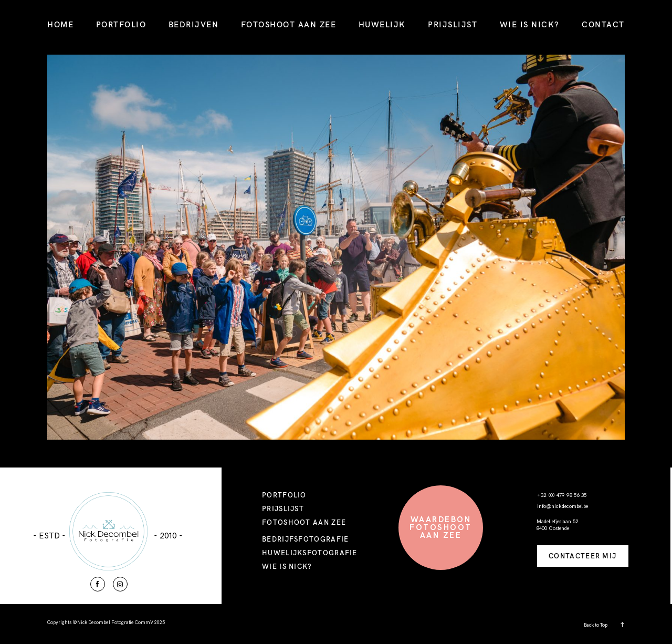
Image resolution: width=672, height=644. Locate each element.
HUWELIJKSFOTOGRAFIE (310, 553)
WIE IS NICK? (530, 24)
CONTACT (603, 24)
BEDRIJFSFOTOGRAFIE (305, 539)
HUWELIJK (382, 24)
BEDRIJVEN (194, 24)
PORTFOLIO (121, 24)
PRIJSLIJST (453, 24)
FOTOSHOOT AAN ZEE (289, 24)
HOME (60, 24)
